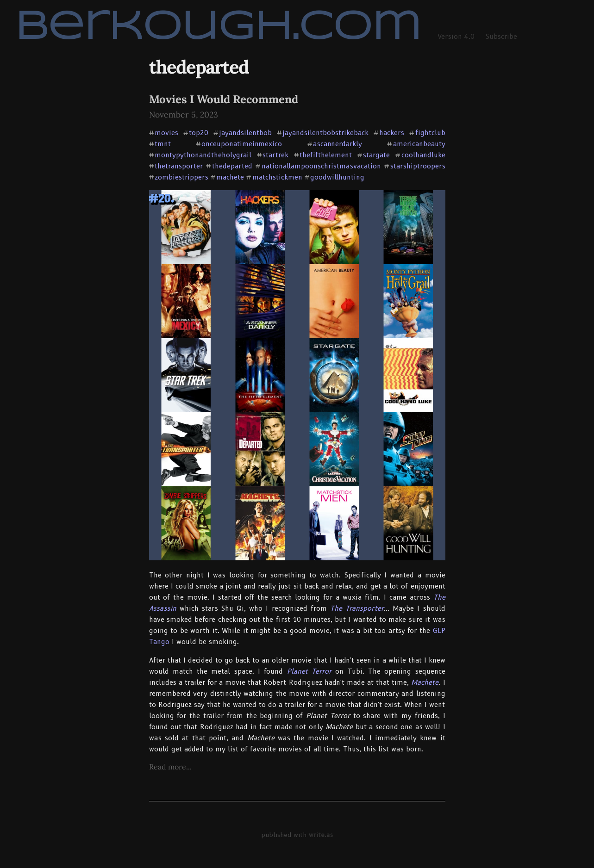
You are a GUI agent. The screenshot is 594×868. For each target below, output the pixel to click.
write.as (321, 835)
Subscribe (501, 37)
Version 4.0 (456, 37)
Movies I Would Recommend (224, 99)
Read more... (170, 767)
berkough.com (218, 28)
